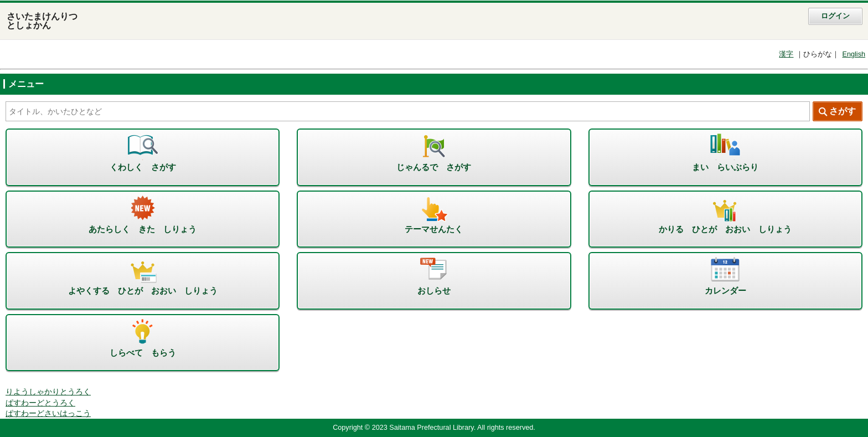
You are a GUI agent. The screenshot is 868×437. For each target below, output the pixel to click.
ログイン (835, 16)
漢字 (786, 54)
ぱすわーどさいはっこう (48, 413)
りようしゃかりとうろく (48, 392)
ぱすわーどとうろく (40, 403)
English (854, 54)
